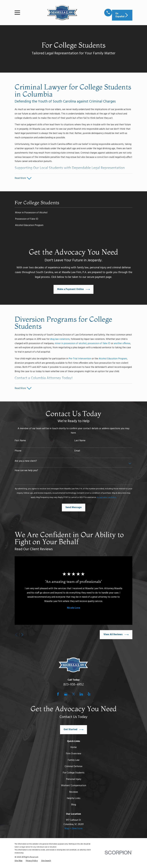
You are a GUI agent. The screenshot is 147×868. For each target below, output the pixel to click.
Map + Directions (74, 830)
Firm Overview (73, 755)
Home (73, 748)
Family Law (74, 761)
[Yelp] (89, 695)
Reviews (74, 793)
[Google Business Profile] (66, 695)
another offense (122, 344)
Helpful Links (74, 799)
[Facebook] (58, 695)
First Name (20, 442)
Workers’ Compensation (74, 787)
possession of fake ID (99, 344)
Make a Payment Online (73, 290)
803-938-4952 (74, 685)
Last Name (80, 442)
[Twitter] (73, 695)
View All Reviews (116, 636)
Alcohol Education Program (113, 359)
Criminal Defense (73, 767)
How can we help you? (26, 472)
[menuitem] (73, 213)
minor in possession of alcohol (71, 344)
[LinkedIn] (81, 695)
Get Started (73, 731)
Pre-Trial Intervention (80, 359)
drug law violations (60, 340)
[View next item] (22, 636)
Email (77, 452)
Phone (18, 452)
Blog (74, 806)
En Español (122, 15)
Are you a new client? (26, 462)
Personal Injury (74, 780)
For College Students (74, 774)
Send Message (73, 508)
